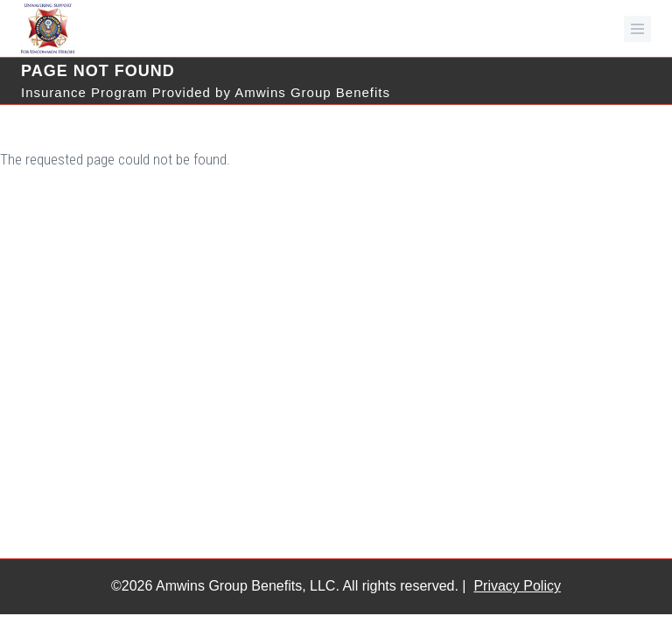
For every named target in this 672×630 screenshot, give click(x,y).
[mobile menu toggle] (637, 29)
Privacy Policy (517, 586)
